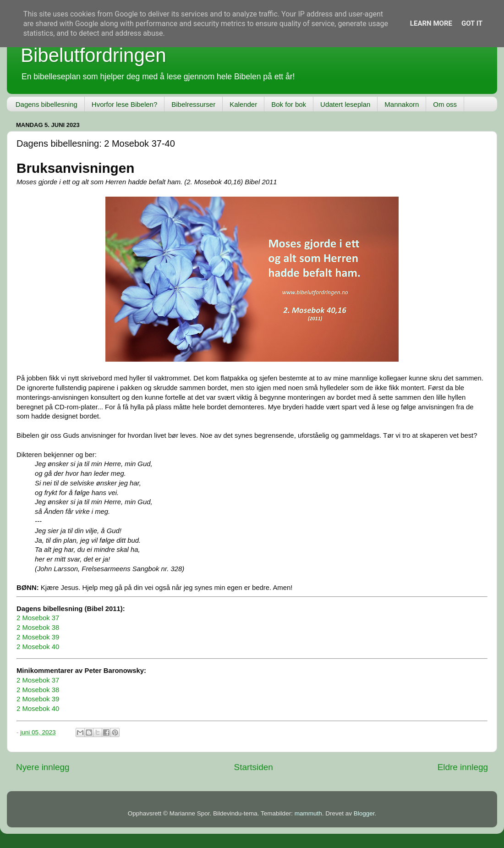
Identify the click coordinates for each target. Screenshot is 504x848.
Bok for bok (289, 104)
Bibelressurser (193, 104)
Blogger (364, 813)
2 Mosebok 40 (38, 647)
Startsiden (254, 767)
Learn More (431, 23)
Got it (472, 23)
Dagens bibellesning (47, 104)
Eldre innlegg (463, 767)
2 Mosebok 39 (38, 637)
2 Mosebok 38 (38, 628)
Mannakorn (402, 104)
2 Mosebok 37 (38, 618)
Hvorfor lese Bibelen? (124, 104)
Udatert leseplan (345, 104)
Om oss (445, 104)
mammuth (308, 813)
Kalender (243, 104)
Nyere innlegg (43, 767)
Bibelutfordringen (93, 55)
